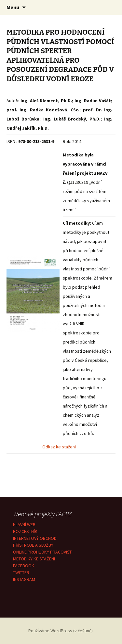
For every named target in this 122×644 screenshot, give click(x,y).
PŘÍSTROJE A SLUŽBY (33, 545)
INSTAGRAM (24, 579)
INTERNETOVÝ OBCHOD (35, 538)
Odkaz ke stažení (60, 447)
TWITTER (21, 572)
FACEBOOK (24, 566)
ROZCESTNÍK (25, 531)
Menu (13, 7)
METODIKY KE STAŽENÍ (34, 559)
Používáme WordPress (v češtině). (61, 631)
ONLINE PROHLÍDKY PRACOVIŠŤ (42, 552)
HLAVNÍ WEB (24, 524)
